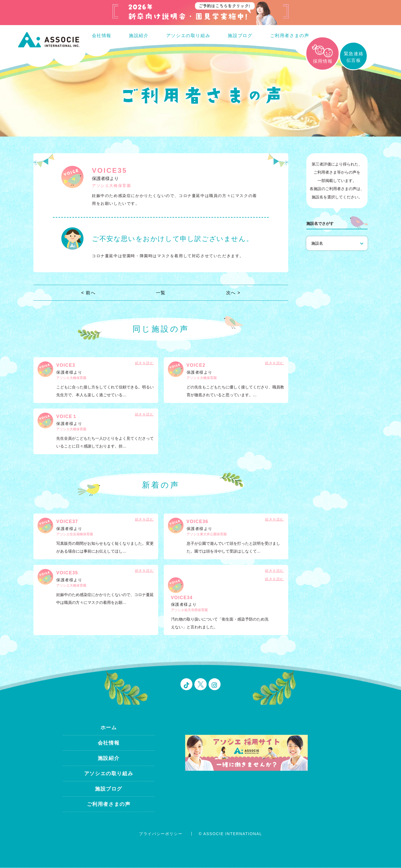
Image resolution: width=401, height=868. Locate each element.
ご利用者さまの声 (290, 36)
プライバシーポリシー (161, 834)
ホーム (109, 728)
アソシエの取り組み (188, 36)
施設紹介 (139, 36)
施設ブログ (240, 36)
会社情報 (102, 36)
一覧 (161, 293)
